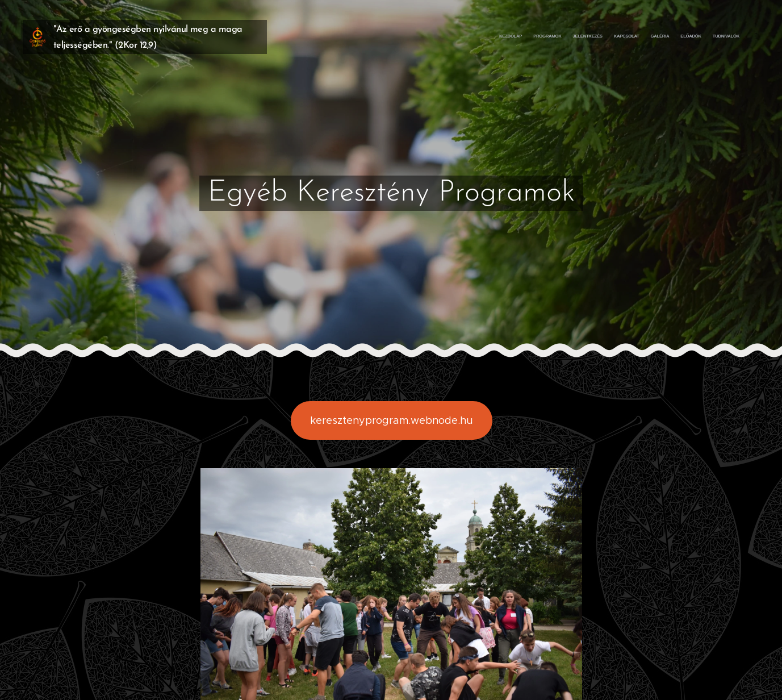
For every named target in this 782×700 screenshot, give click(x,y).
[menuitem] (670, 37)
